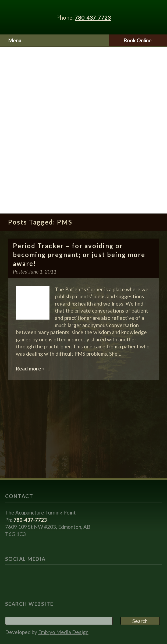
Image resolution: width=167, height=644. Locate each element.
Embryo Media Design (63, 632)
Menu (15, 40)
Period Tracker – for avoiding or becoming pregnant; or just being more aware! (79, 255)
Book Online (138, 40)
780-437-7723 (93, 17)
